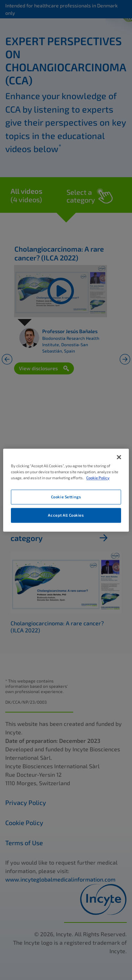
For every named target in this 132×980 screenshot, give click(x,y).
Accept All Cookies (66, 515)
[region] (66, 490)
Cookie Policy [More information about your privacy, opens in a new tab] (98, 478)
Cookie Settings (66, 497)
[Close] (119, 457)
